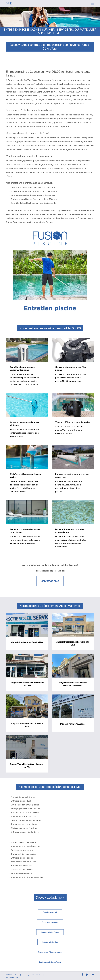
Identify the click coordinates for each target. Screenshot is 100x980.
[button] (93, 4)
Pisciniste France (38, 975)
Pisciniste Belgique (12, 977)
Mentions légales (26, 975)
